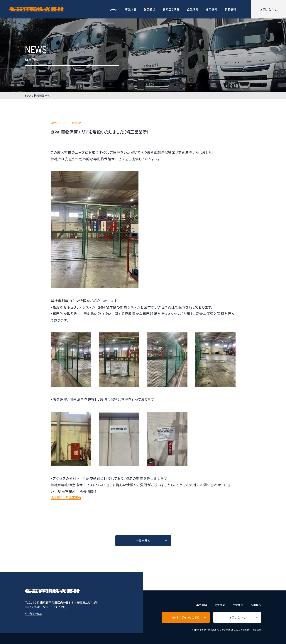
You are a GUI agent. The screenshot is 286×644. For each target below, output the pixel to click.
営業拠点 (150, 9)
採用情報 (211, 9)
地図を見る (35, 614)
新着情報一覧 (42, 95)
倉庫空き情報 (171, 9)
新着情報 (230, 9)
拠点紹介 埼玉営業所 (66, 497)
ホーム (114, 9)
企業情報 (193, 9)
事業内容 (131, 9)
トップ (28, 95)
